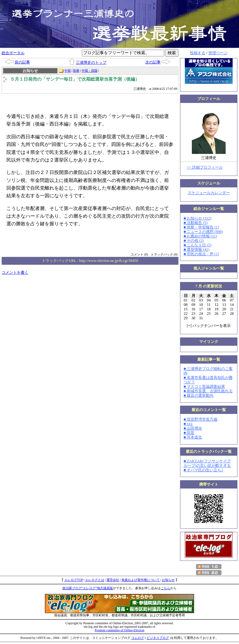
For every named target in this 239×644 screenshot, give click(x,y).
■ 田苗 (189, 433)
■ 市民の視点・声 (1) (201, 254)
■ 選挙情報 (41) (196, 250)
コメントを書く (15, 272)
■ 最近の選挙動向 (199, 395)
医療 (76, 71)
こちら (165, 588)
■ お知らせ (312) (197, 218)
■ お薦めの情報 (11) (200, 236)
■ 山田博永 (193, 428)
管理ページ (218, 53)
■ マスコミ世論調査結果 (204, 387)
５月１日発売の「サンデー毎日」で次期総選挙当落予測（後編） (75, 79)
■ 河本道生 (193, 437)
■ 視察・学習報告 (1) (201, 227)
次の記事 (153, 62)
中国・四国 (90, 71)
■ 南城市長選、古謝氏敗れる (208, 391)
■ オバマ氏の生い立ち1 (203, 470)
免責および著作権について (141, 580)
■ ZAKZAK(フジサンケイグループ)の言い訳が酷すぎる (207, 463)
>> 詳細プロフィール (205, 167)
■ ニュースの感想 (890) (203, 232)
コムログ (138, 638)
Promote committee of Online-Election (119, 630)
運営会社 (113, 580)
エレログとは (95, 580)
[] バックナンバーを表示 (209, 326)
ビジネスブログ (158, 638)
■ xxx (188, 424)
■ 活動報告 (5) (196, 223)
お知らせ (168, 580)
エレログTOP (74, 580)
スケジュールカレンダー (209, 193)
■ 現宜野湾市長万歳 (200, 419)
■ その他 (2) (194, 241)
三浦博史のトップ (91, 62)
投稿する (198, 53)
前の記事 (22, 62)
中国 (68, 71)
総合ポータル (13, 53)
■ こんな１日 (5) (197, 245)
